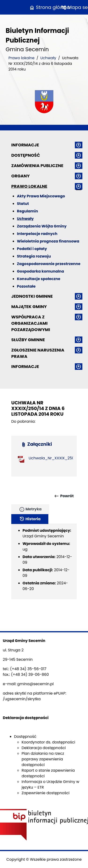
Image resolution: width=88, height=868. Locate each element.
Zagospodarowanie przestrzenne (49, 264)
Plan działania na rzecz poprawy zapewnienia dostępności (43, 759)
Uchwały (48, 58)
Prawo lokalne (21, 58)
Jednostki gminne (32, 296)
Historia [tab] (30, 519)
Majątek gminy (29, 307)
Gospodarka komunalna (40, 271)
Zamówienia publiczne (37, 166)
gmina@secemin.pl (36, 684)
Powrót (64, 496)
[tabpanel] (44, 562)
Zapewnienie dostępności (46, 793)
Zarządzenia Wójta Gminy (42, 226)
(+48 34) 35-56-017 (28, 669)
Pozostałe (26, 286)
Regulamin (27, 211)
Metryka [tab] (30, 509)
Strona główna (50, 7)
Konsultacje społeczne (39, 279)
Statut (23, 204)
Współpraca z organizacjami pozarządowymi (31, 323)
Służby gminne (28, 340)
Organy (20, 176)
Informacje (25, 145)
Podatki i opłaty (32, 249)
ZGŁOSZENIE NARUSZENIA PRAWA (38, 353)
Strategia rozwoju (34, 256)
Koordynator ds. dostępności (48, 742)
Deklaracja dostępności (44, 748)
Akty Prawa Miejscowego (41, 196)
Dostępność (26, 155)
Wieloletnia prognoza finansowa (48, 241)
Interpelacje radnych (37, 234)
